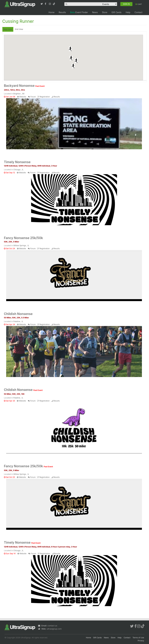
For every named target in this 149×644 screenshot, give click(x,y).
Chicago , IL (18, 170)
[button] (70, 49)
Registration (45, 97)
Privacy (141, 641)
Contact (138, 12)
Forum (33, 97)
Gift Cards (116, 12)
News (95, 12)
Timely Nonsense (17, 162)
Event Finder (79, 12)
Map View (8, 30)
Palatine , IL (18, 321)
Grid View (19, 29)
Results (62, 12)
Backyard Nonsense (24, 86)
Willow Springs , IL (21, 245)
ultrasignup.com (54, 629)
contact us (52, 626)
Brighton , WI (19, 94)
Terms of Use (138, 638)
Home (52, 12)
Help (128, 12)
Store (105, 12)
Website (23, 97)
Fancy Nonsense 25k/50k (23, 238)
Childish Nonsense (18, 314)
